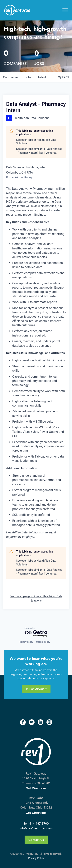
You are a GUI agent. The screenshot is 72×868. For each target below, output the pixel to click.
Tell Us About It (36, 689)
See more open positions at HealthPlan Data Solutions (36, 598)
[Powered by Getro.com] (36, 632)
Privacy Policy (36, 858)
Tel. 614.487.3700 (36, 823)
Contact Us (36, 840)
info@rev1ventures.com (36, 828)
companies (11, 77)
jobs (28, 77)
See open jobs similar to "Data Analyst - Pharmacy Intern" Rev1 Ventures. (39, 151)
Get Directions (36, 788)
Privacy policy (26, 642)
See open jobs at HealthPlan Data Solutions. (36, 142)
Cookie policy (43, 642)
